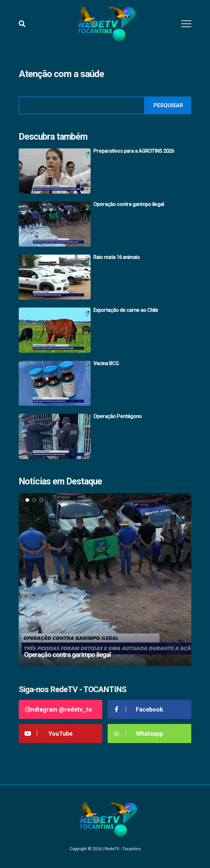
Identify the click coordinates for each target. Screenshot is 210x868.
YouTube (48, 733)
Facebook (138, 709)
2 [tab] (34, 500)
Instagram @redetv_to (58, 709)
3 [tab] (41, 500)
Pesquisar (168, 105)
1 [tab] (27, 500)
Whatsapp (138, 733)
